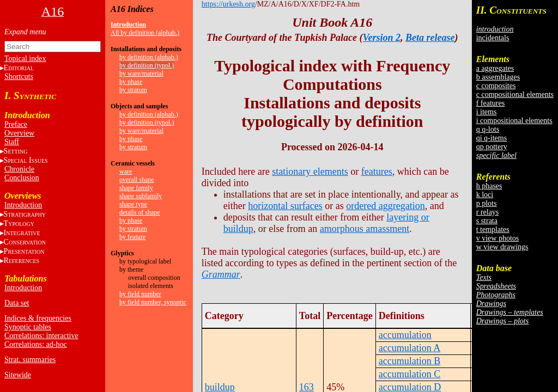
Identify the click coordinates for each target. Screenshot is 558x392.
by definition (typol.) (147, 65)
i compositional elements (514, 121)
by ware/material (141, 73)
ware (126, 171)
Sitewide (18, 375)
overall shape (137, 180)
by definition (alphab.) (149, 57)
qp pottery (492, 147)
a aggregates (495, 68)
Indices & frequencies (38, 318)
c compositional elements (515, 94)
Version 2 (381, 38)
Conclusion (22, 178)
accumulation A (410, 348)
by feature (132, 237)
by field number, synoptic (153, 302)
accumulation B (410, 361)
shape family (136, 188)
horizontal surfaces (285, 206)
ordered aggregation (385, 206)
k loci (485, 195)
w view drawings (502, 247)
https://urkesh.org (228, 4)
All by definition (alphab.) (145, 33)
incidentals (493, 38)
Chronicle (19, 169)
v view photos (498, 238)
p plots (487, 203)
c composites (496, 86)
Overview (19, 133)
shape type (133, 204)
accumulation (405, 335)
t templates (493, 229)
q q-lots (488, 129)
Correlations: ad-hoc (36, 344)
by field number (140, 294)
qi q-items (492, 138)
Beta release (430, 38)
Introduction (23, 205)
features (377, 171)
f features (490, 103)
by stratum (133, 90)
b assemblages (498, 77)
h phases (489, 186)
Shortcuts (19, 76)
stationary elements (310, 171)
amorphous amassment (365, 229)
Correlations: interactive (41, 336)
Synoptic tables (28, 327)
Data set (17, 303)
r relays (488, 212)
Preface (16, 124)
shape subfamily (141, 196)
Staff (12, 142)
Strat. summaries (30, 360)
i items (487, 112)
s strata (487, 221)
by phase (131, 82)
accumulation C (410, 374)
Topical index (25, 59)
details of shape (140, 212)
